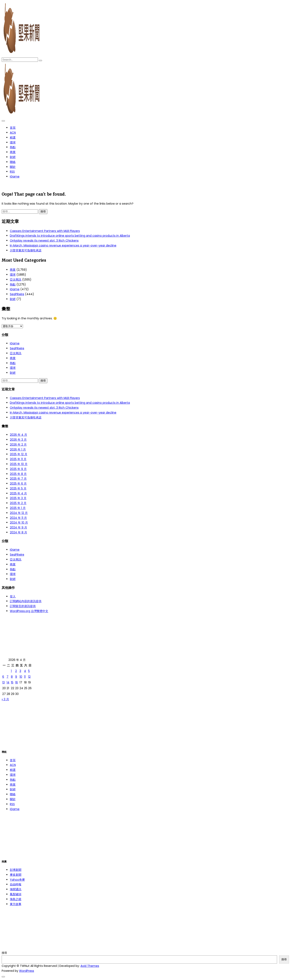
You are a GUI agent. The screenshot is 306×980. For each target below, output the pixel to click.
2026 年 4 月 (18, 435)
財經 (13, 157)
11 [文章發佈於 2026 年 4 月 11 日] (25, 677)
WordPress (27, 971)
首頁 (13, 128)
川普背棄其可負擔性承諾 (26, 250)
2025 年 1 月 (18, 508)
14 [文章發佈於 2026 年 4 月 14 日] (8, 682)
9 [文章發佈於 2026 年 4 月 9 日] (16, 677)
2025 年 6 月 (18, 484)
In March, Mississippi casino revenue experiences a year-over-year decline (63, 245)
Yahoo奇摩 (17, 880)
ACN (13, 133)
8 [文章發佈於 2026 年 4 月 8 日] (12, 677)
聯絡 (13, 162)
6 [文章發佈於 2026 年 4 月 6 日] (3, 677)
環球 (13, 142)
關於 (13, 167)
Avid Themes (90, 966)
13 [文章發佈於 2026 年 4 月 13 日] (3, 682)
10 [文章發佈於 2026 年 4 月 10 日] (21, 677)
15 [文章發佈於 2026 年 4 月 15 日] (12, 682)
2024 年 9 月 (18, 527)
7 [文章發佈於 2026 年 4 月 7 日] (7, 677)
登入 (13, 596)
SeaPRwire (17, 294)
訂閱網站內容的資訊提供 (26, 601)
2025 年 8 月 (18, 474)
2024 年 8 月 (18, 532)
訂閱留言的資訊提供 (23, 606)
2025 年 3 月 (18, 498)
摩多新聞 (16, 875)
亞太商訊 (16, 280)
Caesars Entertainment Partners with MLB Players (45, 231)
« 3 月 (5, 699)
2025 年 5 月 (18, 488)
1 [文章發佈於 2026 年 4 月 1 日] (11, 671)
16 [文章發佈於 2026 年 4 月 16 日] (17, 682)
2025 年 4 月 (18, 493)
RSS (12, 172)
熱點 (13, 147)
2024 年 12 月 (19, 513)
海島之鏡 (16, 899)
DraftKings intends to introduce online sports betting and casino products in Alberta (70, 236)
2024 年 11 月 (18, 518)
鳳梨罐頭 (16, 894)
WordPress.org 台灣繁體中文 (29, 611)
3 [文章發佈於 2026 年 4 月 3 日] (20, 671)
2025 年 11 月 (18, 459)
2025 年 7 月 (18, 479)
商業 (13, 152)
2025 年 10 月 (19, 464)
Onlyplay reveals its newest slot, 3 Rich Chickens (44, 241)
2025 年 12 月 (19, 454)
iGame (15, 177)
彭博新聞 (16, 870)
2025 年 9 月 (18, 469)
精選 (13, 138)
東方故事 (16, 904)
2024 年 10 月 (19, 523)
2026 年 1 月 (18, 449)
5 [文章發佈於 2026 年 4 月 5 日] (29, 671)
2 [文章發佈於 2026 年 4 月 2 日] (16, 671)
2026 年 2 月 (18, 445)
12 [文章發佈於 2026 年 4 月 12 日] (29, 677)
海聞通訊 (16, 889)
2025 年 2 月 (18, 503)
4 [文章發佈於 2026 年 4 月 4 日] (25, 671)
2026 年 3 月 (18, 440)
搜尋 (4, 953)
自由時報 (16, 884)
